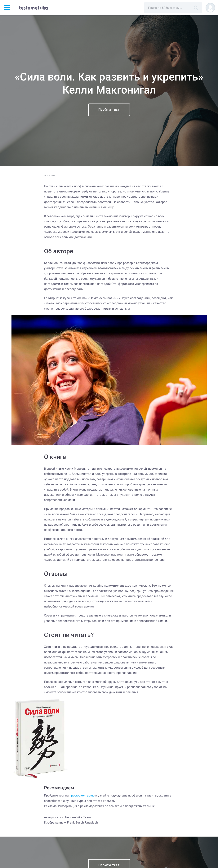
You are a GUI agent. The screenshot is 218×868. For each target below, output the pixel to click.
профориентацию (82, 795)
